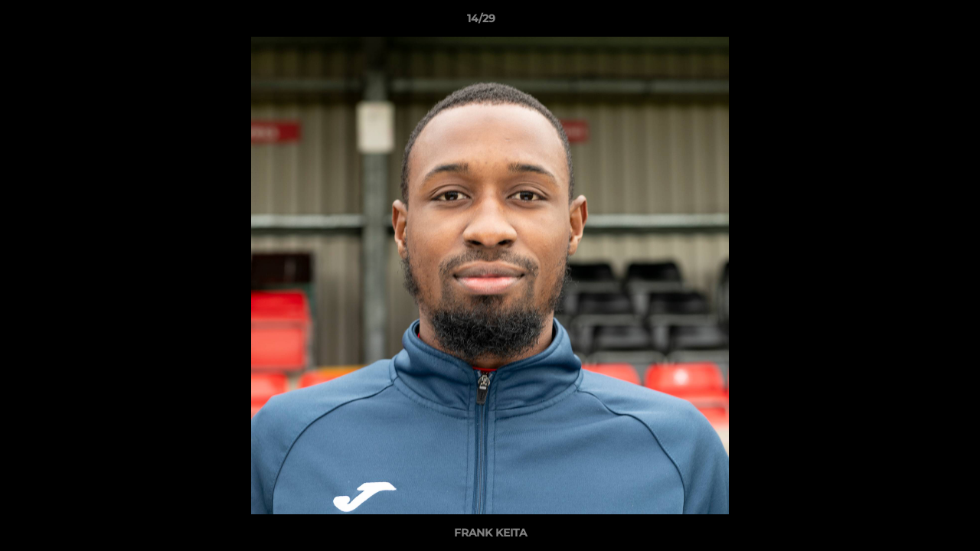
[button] (916, 22)
